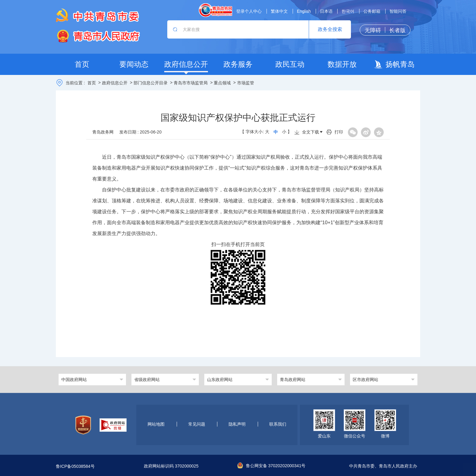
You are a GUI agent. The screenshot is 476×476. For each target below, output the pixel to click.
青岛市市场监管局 (191, 83)
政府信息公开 (115, 83)
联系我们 (278, 424)
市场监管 (246, 83)
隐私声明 (237, 424)
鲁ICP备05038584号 (75, 466)
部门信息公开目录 (151, 83)
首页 (92, 83)
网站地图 (156, 424)
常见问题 (197, 424)
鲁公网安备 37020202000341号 (272, 466)
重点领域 (222, 83)
